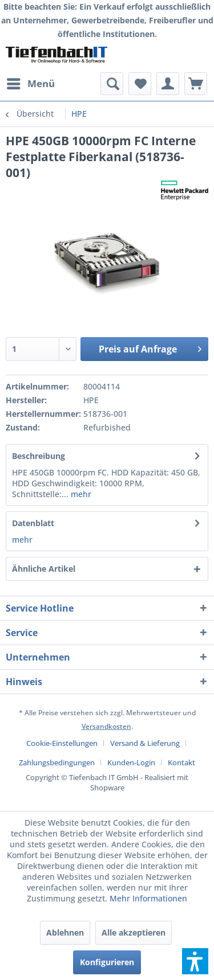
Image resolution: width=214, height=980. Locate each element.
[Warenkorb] (196, 84)
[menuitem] (30, 84)
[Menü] (30, 84)
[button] (195, 961)
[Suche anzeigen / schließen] (112, 84)
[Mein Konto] (168, 84)
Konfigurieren (107, 962)
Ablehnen (65, 932)
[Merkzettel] (140, 84)
